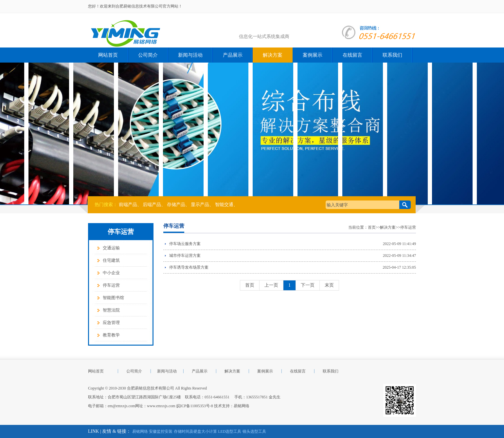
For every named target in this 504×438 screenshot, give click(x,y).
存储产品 (176, 205)
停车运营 (111, 285)
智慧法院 (111, 310)
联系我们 (392, 55)
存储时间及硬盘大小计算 (195, 431)
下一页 (308, 285)
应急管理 (111, 323)
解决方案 (273, 55)
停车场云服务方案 (185, 244)
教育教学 (111, 335)
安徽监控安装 (161, 431)
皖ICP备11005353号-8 (195, 406)
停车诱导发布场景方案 (189, 267)
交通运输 (111, 248)
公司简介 (148, 55)
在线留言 (352, 55)
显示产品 (200, 205)
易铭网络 (242, 406)
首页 (372, 227)
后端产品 (152, 205)
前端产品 (128, 205)
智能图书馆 (113, 298)
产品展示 (233, 55)
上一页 (271, 285)
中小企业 (111, 273)
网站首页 (108, 55)
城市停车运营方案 (185, 256)
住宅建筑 (111, 260)
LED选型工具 (230, 431)
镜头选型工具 (254, 431)
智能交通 (224, 205)
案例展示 (313, 55)
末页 (329, 285)
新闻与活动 (190, 55)
